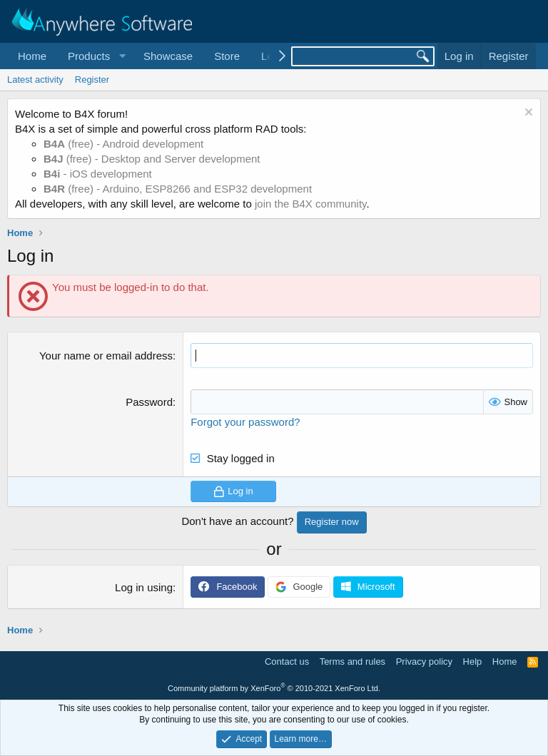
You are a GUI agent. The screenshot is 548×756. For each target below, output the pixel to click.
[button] (95, 56)
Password (149, 402)
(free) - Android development (123, 144)
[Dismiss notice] (527, 114)
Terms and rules (352, 661)
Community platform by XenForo (274, 688)
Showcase (168, 56)
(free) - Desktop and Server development (152, 159)
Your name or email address (106, 356)
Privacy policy (424, 661)
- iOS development (98, 174)
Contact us (287, 661)
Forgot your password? (245, 422)
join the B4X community (310, 204)
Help (473, 661)
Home (32, 56)
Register (92, 80)
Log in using (144, 587)
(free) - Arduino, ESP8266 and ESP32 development (178, 189)
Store (227, 56)
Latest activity (35, 80)
